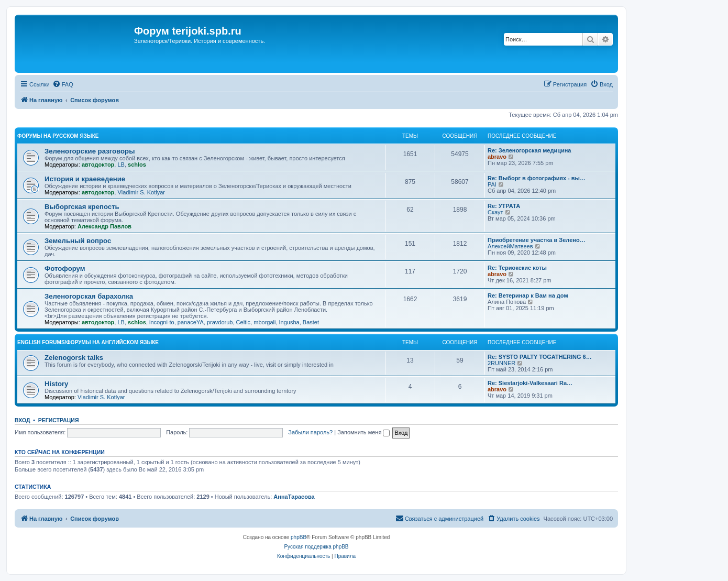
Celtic (244, 322)
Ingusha (289, 322)
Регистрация (59, 420)
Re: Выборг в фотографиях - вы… (537, 178)
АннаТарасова (294, 497)
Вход (22, 420)
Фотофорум (65, 268)
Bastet (311, 322)
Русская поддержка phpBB (316, 547)
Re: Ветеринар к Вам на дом (528, 295)
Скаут (495, 212)
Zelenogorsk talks (74, 358)
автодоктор (98, 165)
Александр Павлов (104, 226)
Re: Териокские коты (517, 268)
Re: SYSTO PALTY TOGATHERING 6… (540, 357)
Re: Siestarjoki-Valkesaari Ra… (530, 383)
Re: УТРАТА (504, 206)
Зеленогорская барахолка (89, 296)
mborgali (264, 322)
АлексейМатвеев (510, 246)
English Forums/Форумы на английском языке (88, 342)
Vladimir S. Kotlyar (141, 192)
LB (121, 165)
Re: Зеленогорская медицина (530, 150)
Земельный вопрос (78, 241)
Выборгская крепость (82, 207)
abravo (497, 157)
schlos (137, 165)
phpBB (299, 537)
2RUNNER (501, 363)
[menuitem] (63, 84)
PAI (492, 184)
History (56, 384)
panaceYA (191, 322)
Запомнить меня (363, 432)
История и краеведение (85, 179)
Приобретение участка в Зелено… (537, 240)
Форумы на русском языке (58, 136)
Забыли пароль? (310, 432)
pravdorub (220, 322)
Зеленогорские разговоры (90, 151)
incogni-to (162, 322)
